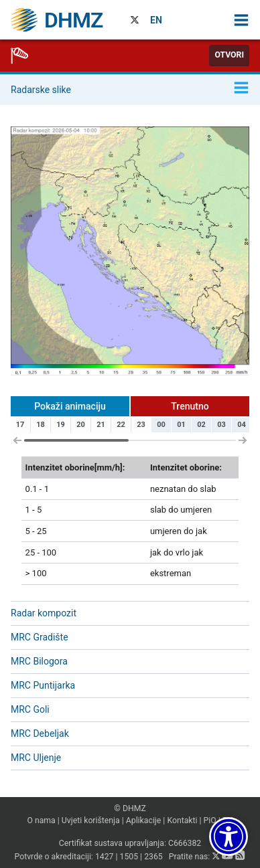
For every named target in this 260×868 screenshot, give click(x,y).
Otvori (229, 55)
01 (181, 425)
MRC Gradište (40, 637)
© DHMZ (130, 808)
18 (41, 425)
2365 (153, 857)
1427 (105, 857)
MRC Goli (30, 709)
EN (156, 20)
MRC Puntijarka (43, 685)
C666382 (185, 843)
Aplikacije (144, 820)
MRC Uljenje (36, 758)
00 (161, 425)
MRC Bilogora (39, 661)
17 (20, 425)
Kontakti (182, 820)
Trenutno (190, 406)
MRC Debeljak (40, 733)
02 (201, 425)
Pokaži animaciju (70, 406)
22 (121, 425)
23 (141, 425)
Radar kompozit (44, 613)
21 (101, 425)
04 (242, 425)
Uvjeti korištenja (91, 820)
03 (221, 425)
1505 (129, 857)
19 (61, 425)
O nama (41, 820)
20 (81, 425)
